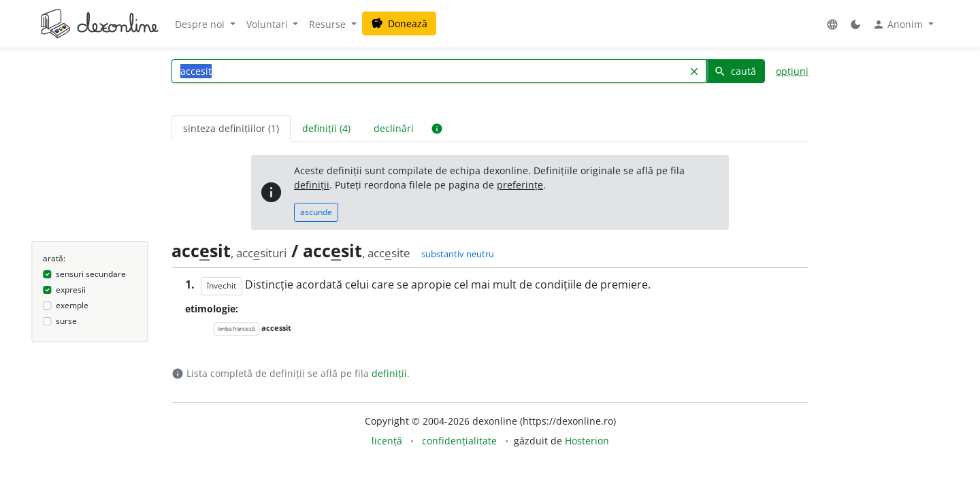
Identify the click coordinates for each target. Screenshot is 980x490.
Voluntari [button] (268, 24)
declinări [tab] (394, 128)
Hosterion (587, 441)
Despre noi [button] (201, 24)
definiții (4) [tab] (326, 128)
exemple (72, 305)
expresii (71, 290)
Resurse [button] (329, 24)
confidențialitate (459, 441)
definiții (312, 185)
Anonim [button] (899, 24)
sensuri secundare (91, 274)
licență (387, 441)
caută (735, 71)
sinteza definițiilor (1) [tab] (231, 128)
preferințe (520, 185)
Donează (399, 23)
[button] (832, 24)
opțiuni (792, 71)
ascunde (316, 212)
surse (66, 321)
